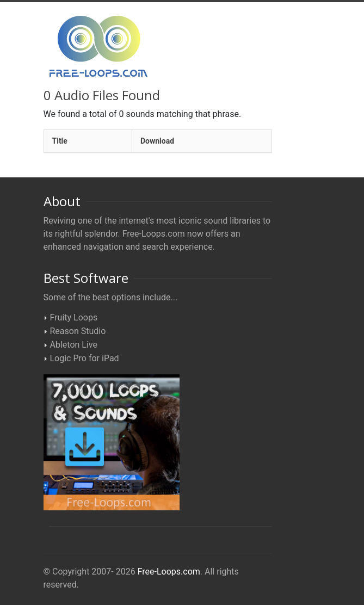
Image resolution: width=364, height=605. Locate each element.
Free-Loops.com (169, 572)
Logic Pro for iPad (85, 358)
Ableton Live (74, 345)
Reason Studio (78, 331)
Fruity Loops (74, 317)
